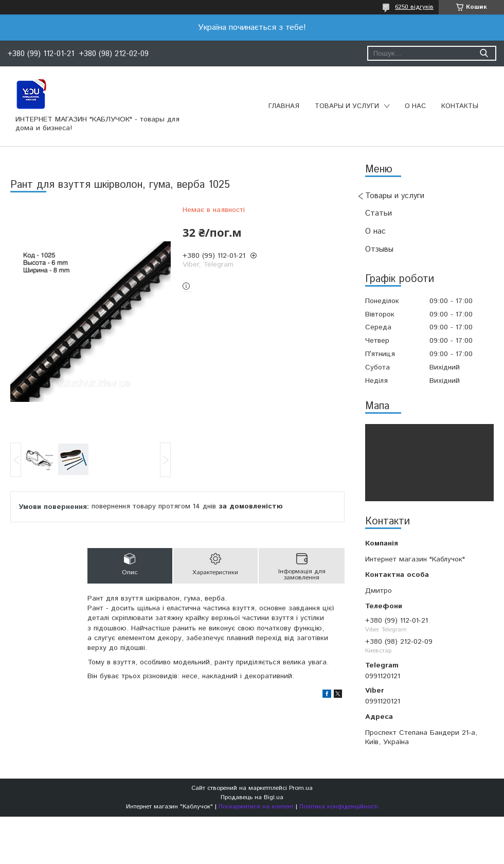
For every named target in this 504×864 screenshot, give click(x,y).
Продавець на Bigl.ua (252, 797)
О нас (415, 106)
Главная (284, 106)
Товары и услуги (347, 106)
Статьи (379, 213)
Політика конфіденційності (339, 807)
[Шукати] (484, 53)
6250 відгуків (414, 7)
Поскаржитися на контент (256, 807)
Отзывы (379, 249)
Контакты (460, 106)
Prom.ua (301, 788)
